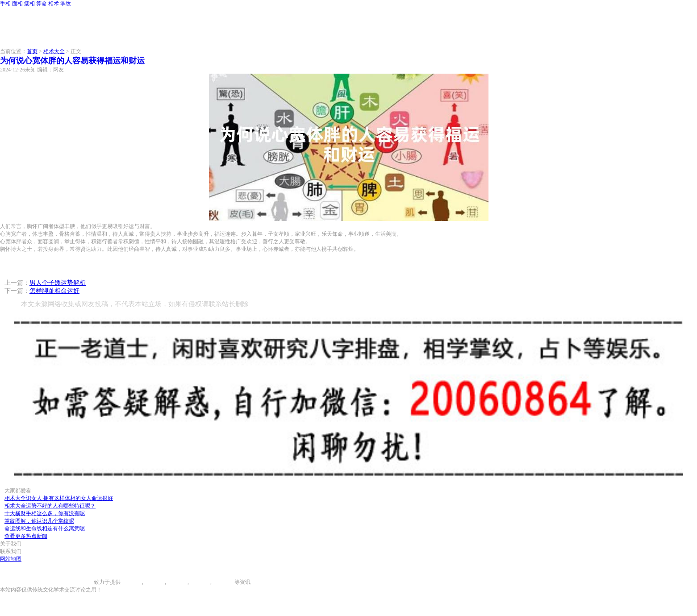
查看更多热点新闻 (26, 536)
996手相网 (82, 582)
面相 (17, 4)
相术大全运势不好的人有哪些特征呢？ (50, 506)
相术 (54, 4)
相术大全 (54, 51)
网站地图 (11, 559)
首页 (32, 51)
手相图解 (131, 582)
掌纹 (66, 4)
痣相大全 (177, 582)
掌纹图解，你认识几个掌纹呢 (39, 521)
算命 (42, 4)
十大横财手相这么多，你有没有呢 (45, 513)
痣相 (29, 4)
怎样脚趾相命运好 (54, 291)
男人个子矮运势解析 (58, 283)
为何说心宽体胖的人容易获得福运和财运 (72, 61)
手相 (5, 4)
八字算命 (200, 582)
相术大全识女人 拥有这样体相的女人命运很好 (59, 498)
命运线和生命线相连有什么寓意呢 (45, 529)
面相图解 (154, 582)
